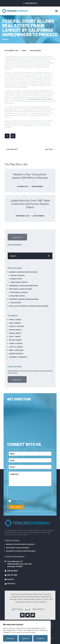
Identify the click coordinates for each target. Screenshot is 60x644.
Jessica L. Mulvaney (17, 326)
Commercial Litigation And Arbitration (23, 286)
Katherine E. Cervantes (18, 357)
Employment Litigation (19, 292)
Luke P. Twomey (15, 336)
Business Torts (16, 279)
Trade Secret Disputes (19, 282)
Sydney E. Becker (16, 343)
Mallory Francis (15, 340)
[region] (25, 632)
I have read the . (21, 501)
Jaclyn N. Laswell (16, 347)
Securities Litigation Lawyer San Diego (24, 299)
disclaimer (26, 501)
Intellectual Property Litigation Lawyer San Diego (29, 306)
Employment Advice (18, 296)
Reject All (25, 638)
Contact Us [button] (17, 237)
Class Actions (16, 303)
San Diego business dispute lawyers (40, 99)
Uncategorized (35, 50)
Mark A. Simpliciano (16, 350)
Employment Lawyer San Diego (21, 289)
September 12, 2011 (23, 216)
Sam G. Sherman (15, 323)
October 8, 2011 (23, 186)
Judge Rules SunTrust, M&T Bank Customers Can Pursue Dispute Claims (30, 204)
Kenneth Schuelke (16, 353)
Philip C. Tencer (15, 319)
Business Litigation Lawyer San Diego (23, 272)
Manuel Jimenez (15, 333)
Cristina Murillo (15, 330)
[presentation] (26, 493)
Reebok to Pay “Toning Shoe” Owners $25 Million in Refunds (30, 176)
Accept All (40, 638)
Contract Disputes (18, 275)
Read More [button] (17, 379)
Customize (10, 638)
